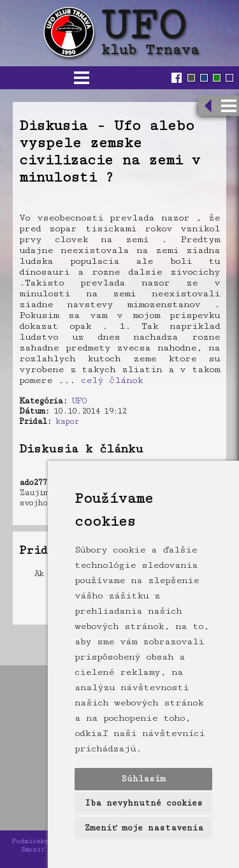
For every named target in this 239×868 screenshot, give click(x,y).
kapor (67, 421)
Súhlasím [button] (143, 779)
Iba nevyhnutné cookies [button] (144, 803)
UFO (79, 401)
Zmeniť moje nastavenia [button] (144, 828)
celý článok (112, 380)
